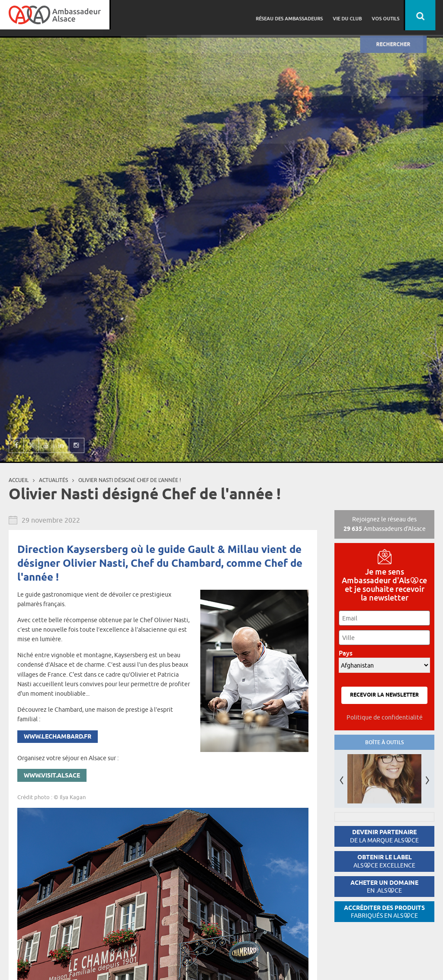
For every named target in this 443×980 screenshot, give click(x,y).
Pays (348, 653)
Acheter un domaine (384, 887)
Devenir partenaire (384, 836)
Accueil (19, 480)
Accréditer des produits (384, 912)
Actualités (53, 480)
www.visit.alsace (52, 776)
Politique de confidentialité (385, 717)
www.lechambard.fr (58, 737)
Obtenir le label (384, 861)
